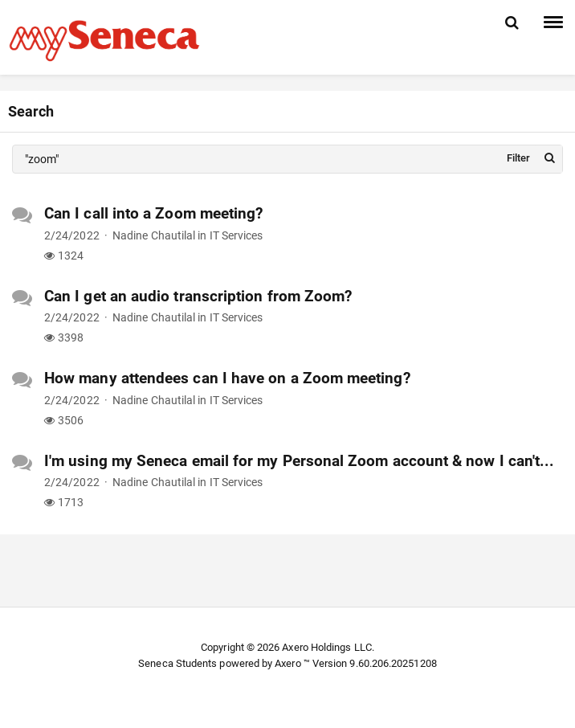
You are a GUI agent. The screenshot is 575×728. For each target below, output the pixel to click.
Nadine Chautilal (154, 235)
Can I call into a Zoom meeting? (153, 213)
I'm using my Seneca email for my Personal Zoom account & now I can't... (299, 461)
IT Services (237, 235)
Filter (518, 158)
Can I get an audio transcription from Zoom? (198, 296)
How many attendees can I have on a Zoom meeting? (227, 378)
